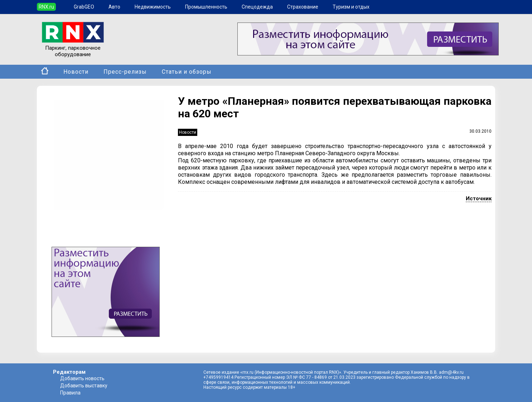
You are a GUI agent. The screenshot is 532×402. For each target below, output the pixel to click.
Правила (70, 393)
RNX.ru (46, 7)
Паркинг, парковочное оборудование (73, 48)
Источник (479, 198)
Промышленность (206, 7)
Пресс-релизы (125, 72)
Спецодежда (257, 7)
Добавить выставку (84, 386)
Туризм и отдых (351, 7)
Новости (76, 72)
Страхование (303, 7)
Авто (114, 7)
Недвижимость (153, 7)
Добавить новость (82, 378)
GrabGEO (84, 7)
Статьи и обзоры (187, 72)
